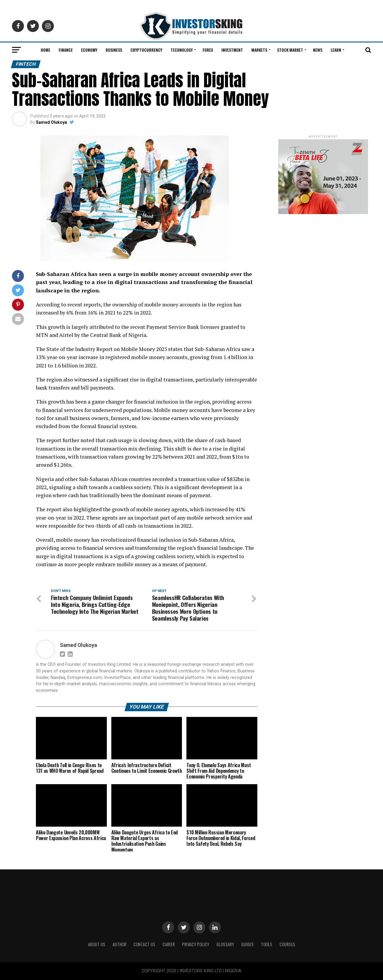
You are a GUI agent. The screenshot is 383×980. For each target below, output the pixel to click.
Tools (267, 944)
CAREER (169, 944)
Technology (182, 50)
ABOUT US (97, 944)
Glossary (225, 944)
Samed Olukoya (51, 122)
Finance (66, 50)
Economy (89, 50)
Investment (232, 50)
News (318, 50)
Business (114, 50)
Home (45, 50)
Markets (259, 50)
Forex (208, 50)
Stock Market (290, 50)
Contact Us (144, 944)
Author (119, 944)
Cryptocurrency (146, 50)
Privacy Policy (196, 944)
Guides (247, 944)
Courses (287, 944)
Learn (336, 50)
